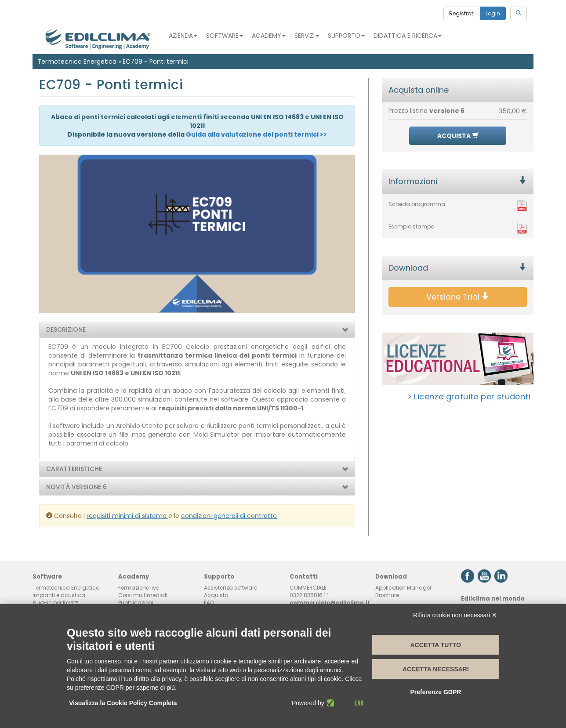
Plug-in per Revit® (55, 603)
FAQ (209, 603)
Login (493, 13)
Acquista (216, 595)
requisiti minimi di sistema (127, 516)
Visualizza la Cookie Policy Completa (123, 703)
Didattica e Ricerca (408, 36)
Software (225, 36)
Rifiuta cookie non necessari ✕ (455, 615)
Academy (269, 36)
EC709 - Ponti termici (156, 62)
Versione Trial (458, 297)
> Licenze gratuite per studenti (469, 397)
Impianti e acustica (59, 595)
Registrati (462, 13)
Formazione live (139, 588)
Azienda (183, 36)
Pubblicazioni (136, 603)
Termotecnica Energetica (77, 62)
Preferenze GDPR (435, 692)
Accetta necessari (436, 669)
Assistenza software (230, 588)
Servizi (307, 36)
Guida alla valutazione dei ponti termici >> (256, 134)
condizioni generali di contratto (229, 516)
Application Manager (403, 588)
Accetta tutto (436, 645)
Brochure (387, 595)
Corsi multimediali (143, 595)
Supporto (346, 36)
